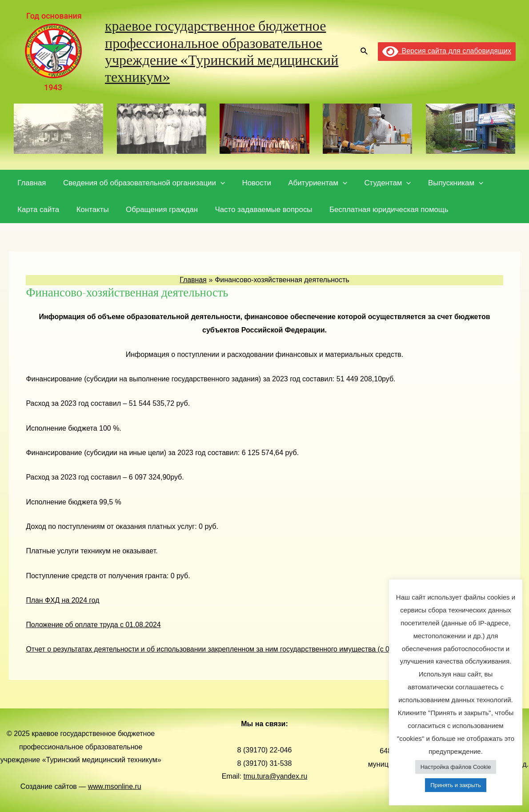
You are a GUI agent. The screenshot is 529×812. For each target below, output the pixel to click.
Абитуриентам (311, 183)
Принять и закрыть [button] (455, 785)
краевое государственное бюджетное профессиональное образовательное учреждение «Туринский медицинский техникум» (222, 51)
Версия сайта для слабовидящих (447, 51)
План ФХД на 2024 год (63, 600)
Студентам (378, 183)
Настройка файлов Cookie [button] (456, 767)
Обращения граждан (156, 210)
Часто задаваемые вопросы (256, 210)
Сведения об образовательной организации (141, 183)
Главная (31, 183)
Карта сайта (37, 210)
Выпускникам (444, 183)
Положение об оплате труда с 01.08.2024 (94, 625)
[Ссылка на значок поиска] (365, 52)
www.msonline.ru (114, 786)
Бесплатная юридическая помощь (380, 210)
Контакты (90, 210)
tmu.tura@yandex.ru (275, 776)
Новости (251, 183)
